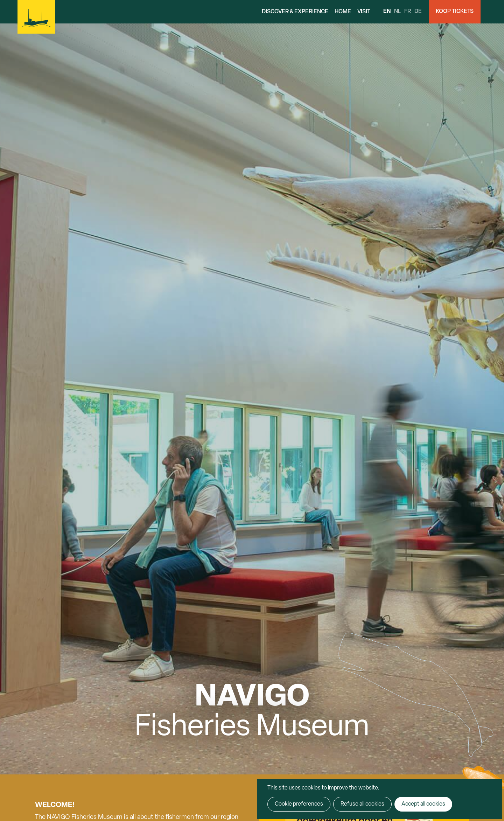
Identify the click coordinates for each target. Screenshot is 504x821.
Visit (364, 12)
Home (343, 12)
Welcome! (55, 805)
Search (492, 12)
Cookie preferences (299, 804)
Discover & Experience (295, 12)
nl (397, 12)
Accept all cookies (423, 804)
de (418, 12)
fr (408, 12)
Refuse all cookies (362, 804)
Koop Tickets (455, 12)
